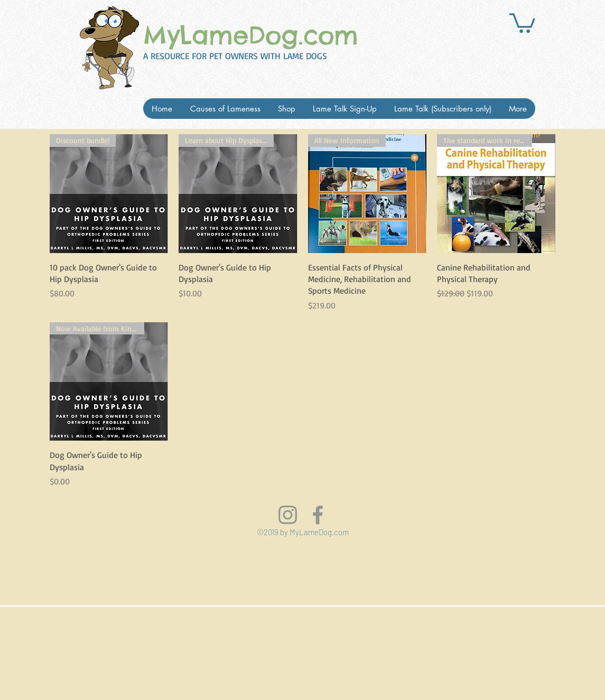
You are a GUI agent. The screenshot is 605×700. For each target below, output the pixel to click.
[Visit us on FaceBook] (318, 515)
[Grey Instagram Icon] (288, 515)
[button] (522, 22)
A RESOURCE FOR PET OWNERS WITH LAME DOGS (235, 56)
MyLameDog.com (251, 35)
